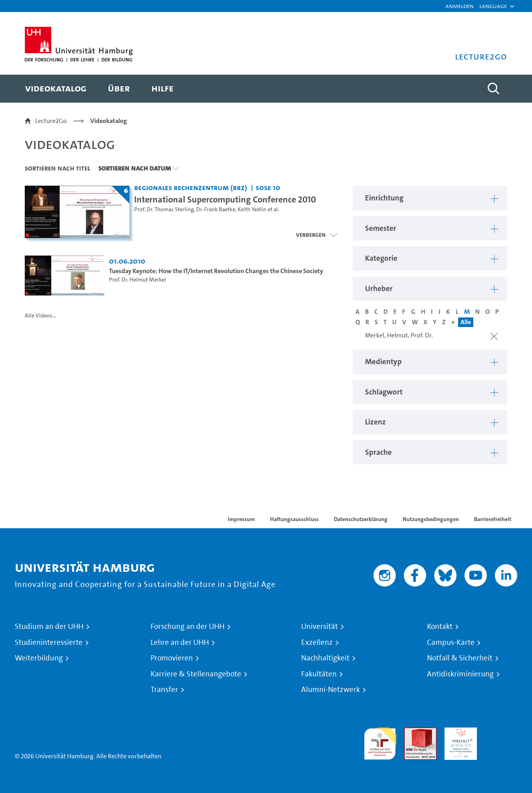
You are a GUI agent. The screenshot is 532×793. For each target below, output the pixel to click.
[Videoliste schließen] (317, 235)
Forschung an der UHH (188, 626)
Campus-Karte (451, 642)
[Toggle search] (493, 89)
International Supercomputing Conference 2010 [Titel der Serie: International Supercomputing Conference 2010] (225, 199)
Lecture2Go (51, 121)
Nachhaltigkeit (325, 658)
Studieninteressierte (49, 642)
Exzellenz (317, 642)
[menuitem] (56, 89)
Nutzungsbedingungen (431, 519)
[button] (493, 6)
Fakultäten (319, 674)
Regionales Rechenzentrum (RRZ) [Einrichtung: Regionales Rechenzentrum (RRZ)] (191, 187)
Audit (412, 732)
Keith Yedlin (252, 209)
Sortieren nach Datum (135, 168)
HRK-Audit (459, 732)
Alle (466, 322)
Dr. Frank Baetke (216, 209)
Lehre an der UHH (180, 642)
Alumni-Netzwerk (331, 690)
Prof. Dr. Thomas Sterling (164, 209)
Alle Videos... (40, 316)
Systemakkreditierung (501, 732)
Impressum (241, 519)
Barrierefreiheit (493, 519)
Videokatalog (109, 121)
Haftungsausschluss (294, 519)
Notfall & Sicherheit (460, 658)
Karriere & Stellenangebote (196, 674)
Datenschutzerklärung (361, 519)
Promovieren (172, 658)
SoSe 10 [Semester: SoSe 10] (268, 187)
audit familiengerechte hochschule (380, 742)
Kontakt (440, 626)
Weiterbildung (39, 658)
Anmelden (460, 6)
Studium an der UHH (49, 626)
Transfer (164, 690)
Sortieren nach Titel (58, 168)
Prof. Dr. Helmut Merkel (138, 280)
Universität (320, 626)
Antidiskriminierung (460, 674)
